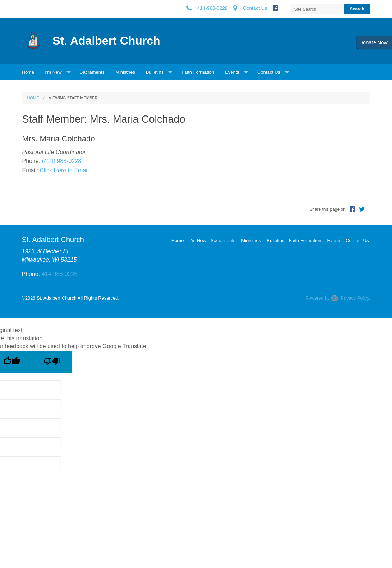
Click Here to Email (64, 170)
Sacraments (92, 72)
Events (232, 72)
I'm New (53, 72)
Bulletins (155, 72)
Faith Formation (198, 72)
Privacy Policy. (355, 298)
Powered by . (322, 298)
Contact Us (269, 72)
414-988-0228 (60, 274)
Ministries (125, 72)
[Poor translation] (52, 362)
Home (28, 72)
